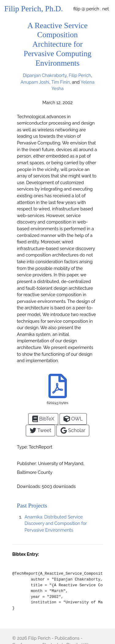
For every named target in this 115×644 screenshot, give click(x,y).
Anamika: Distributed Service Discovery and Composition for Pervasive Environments (56, 523)
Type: (22, 447)
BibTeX (43, 419)
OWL (73, 419)
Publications (67, 638)
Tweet (40, 430)
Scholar (73, 430)
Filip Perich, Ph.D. (34, 9)
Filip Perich (39, 638)
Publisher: (27, 463)
